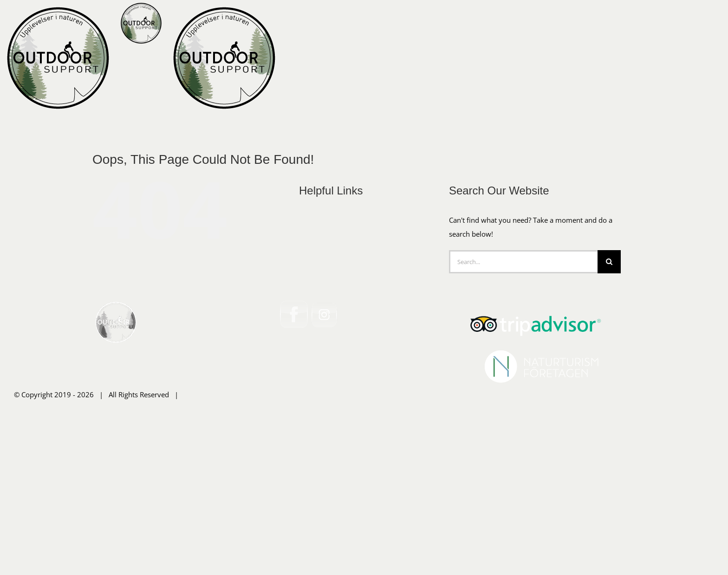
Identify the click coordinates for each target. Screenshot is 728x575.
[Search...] (523, 407)
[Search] (609, 407)
